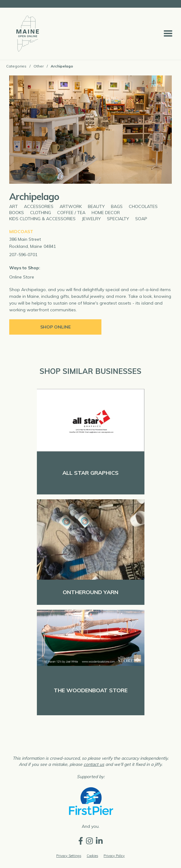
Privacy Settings (69, 856)
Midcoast (21, 232)
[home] (26, 34)
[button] (168, 34)
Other (39, 66)
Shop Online (55, 327)
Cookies (92, 856)
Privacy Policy (114, 856)
